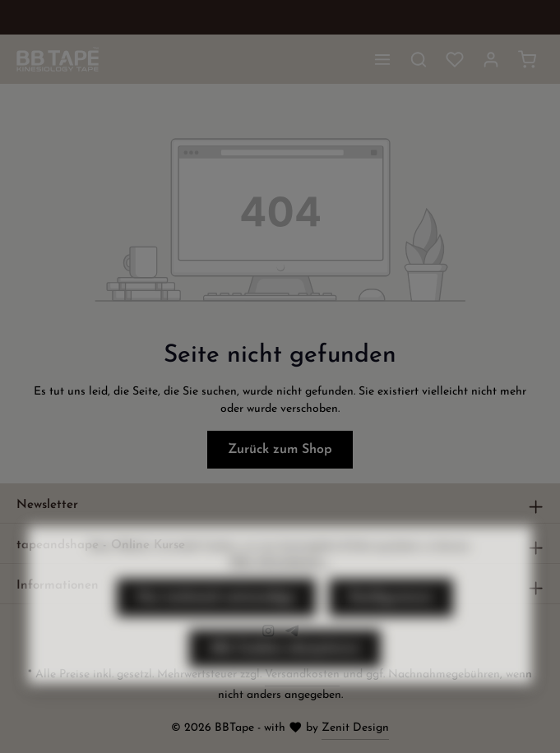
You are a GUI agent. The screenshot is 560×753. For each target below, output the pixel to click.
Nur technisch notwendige (216, 626)
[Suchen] (419, 59)
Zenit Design (355, 728)
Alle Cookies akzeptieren (285, 677)
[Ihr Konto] (491, 59)
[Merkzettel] (455, 59)
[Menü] (382, 59)
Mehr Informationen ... (280, 590)
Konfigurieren (391, 626)
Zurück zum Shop (280, 450)
